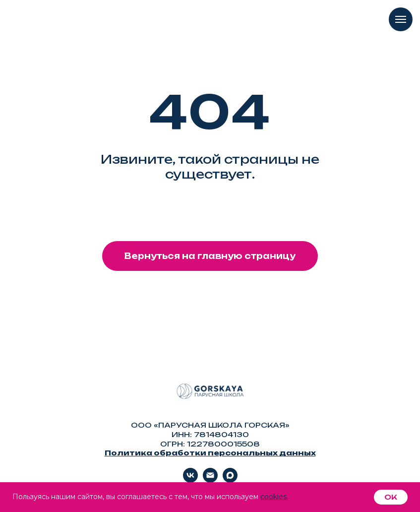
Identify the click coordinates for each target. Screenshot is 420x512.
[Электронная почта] (210, 480)
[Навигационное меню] (401, 19)
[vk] (190, 480)
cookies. (274, 497)
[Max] (230, 480)
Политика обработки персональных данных (210, 453)
